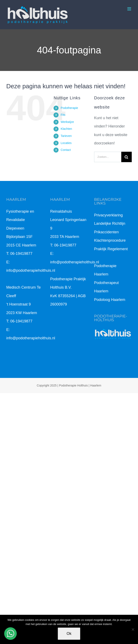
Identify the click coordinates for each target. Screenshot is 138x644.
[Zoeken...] (108, 157)
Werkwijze (67, 122)
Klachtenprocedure (110, 240)
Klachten (66, 129)
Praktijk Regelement (111, 249)
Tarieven (66, 136)
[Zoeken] (126, 157)
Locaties (66, 143)
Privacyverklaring (108, 215)
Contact (66, 150)
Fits (63, 115)
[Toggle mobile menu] (130, 9)
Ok (69, 634)
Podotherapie (69, 108)
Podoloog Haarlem (110, 300)
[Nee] (133, 629)
